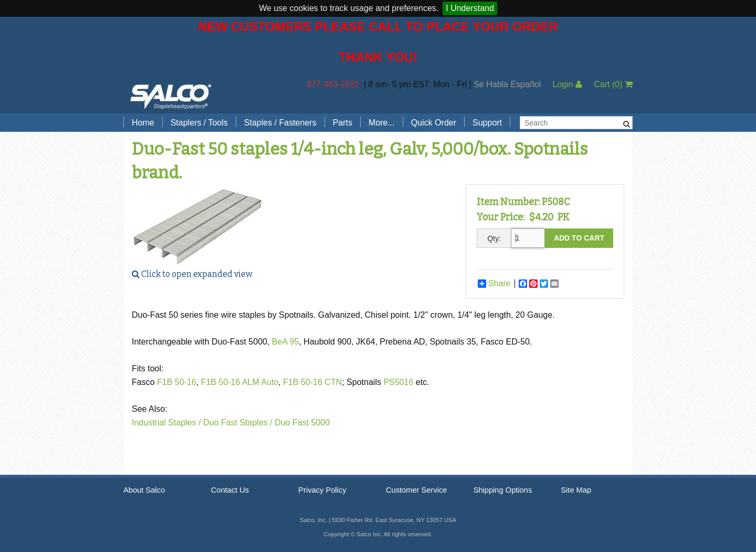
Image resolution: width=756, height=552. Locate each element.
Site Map (576, 490)
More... (382, 123)
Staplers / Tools (199, 123)
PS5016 (399, 382)
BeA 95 (286, 342)
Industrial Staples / (166, 423)
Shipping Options (503, 490)
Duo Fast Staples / (238, 423)
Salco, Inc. (171, 96)
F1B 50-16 (177, 382)
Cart (613, 84)
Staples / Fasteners (280, 123)
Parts (343, 123)
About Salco (144, 490)
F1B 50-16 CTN (312, 382)
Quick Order (434, 123)
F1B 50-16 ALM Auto (240, 382)
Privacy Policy (322, 490)
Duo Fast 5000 (302, 423)
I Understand (470, 8)
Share (494, 284)
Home (143, 123)
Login (567, 84)
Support (487, 123)
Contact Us (230, 490)
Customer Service (416, 490)
